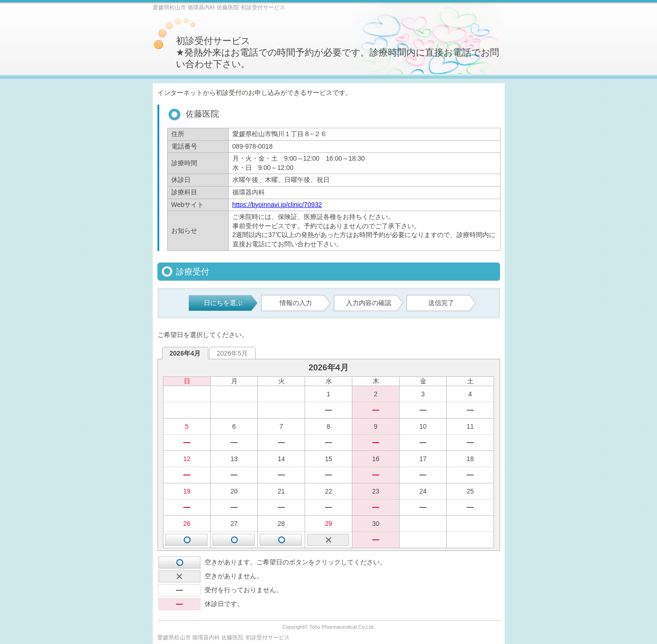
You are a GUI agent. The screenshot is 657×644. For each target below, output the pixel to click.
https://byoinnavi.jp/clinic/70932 (277, 205)
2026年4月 (185, 353)
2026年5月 (232, 353)
